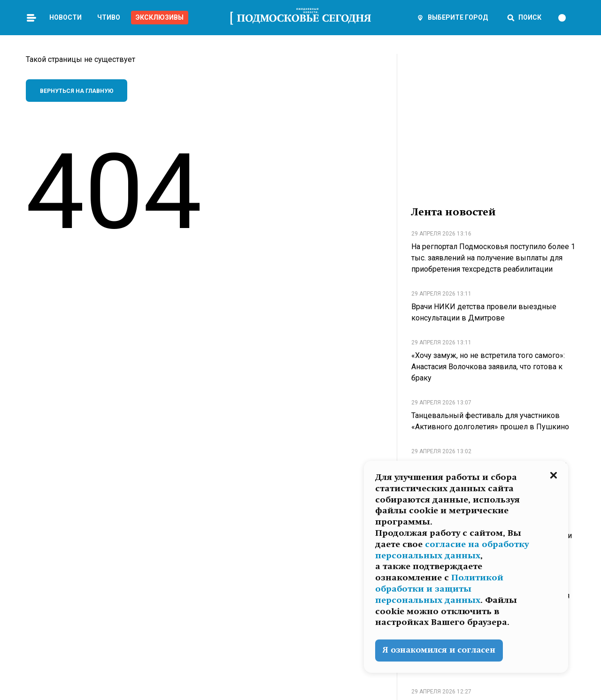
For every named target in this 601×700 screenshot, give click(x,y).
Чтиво (109, 17)
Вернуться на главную (77, 91)
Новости (65, 17)
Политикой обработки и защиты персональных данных (439, 589)
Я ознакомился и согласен (439, 650)
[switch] (566, 18)
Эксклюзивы (160, 17)
